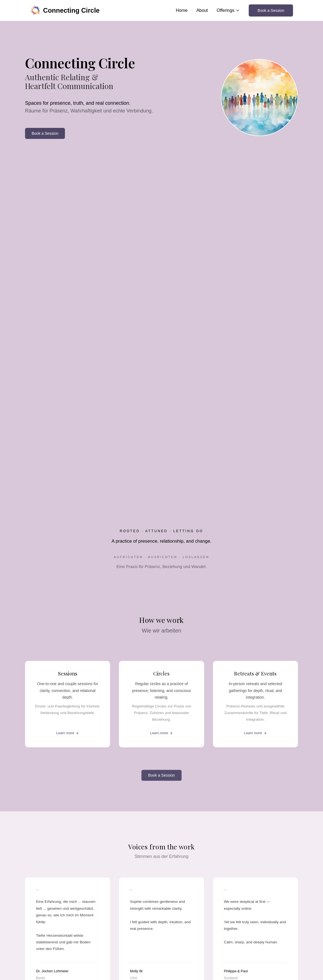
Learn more (67, 733)
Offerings (228, 10)
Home (182, 10)
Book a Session (271, 10)
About (202, 10)
